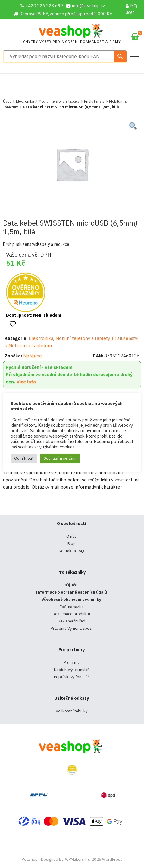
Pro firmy (71, 662)
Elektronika (25, 101)
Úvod (7, 101)
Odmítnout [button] (24, 458)
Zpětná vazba (72, 607)
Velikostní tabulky (72, 711)
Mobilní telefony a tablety (59, 101)
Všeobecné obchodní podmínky (71, 599)
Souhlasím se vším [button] (60, 458)
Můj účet (131, 9)
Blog (71, 544)
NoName (33, 356)
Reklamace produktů (71, 614)
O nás (71, 536)
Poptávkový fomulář (72, 677)
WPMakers (75, 859)
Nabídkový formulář (71, 670)
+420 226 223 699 (42, 6)
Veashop (30, 859)
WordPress (112, 859)
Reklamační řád (72, 621)
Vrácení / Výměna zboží (72, 628)
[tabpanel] (72, 164)
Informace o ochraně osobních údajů (71, 592)
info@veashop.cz (86, 6)
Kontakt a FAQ (71, 551)
